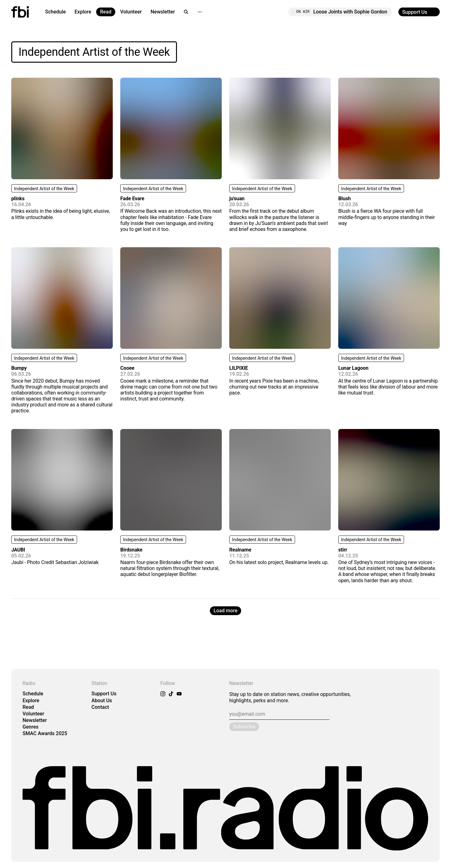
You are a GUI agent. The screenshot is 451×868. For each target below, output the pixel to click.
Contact (100, 707)
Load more (225, 611)
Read (106, 12)
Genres (31, 727)
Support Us (104, 694)
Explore (83, 12)
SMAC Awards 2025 (45, 733)
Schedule (55, 12)
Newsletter (163, 12)
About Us (102, 701)
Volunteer (131, 12)
